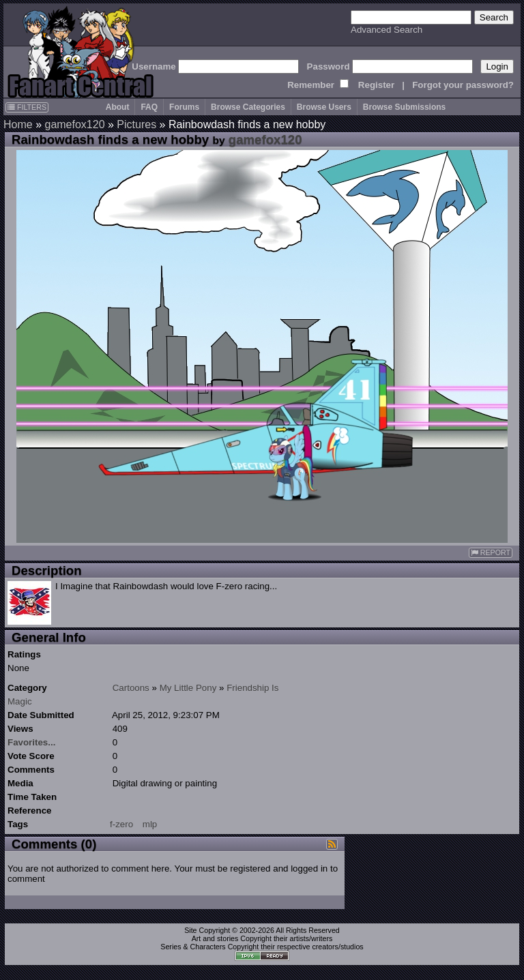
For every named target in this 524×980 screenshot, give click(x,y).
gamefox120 (74, 124)
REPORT (491, 553)
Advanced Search (387, 30)
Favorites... (31, 742)
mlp (150, 824)
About (118, 107)
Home (18, 124)
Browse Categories (248, 107)
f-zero (121, 824)
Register (376, 85)
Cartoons (131, 688)
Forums (184, 107)
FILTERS (27, 107)
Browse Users (324, 107)
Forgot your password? (463, 85)
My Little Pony (188, 688)
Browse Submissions (404, 107)
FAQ (149, 107)
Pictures (136, 124)
